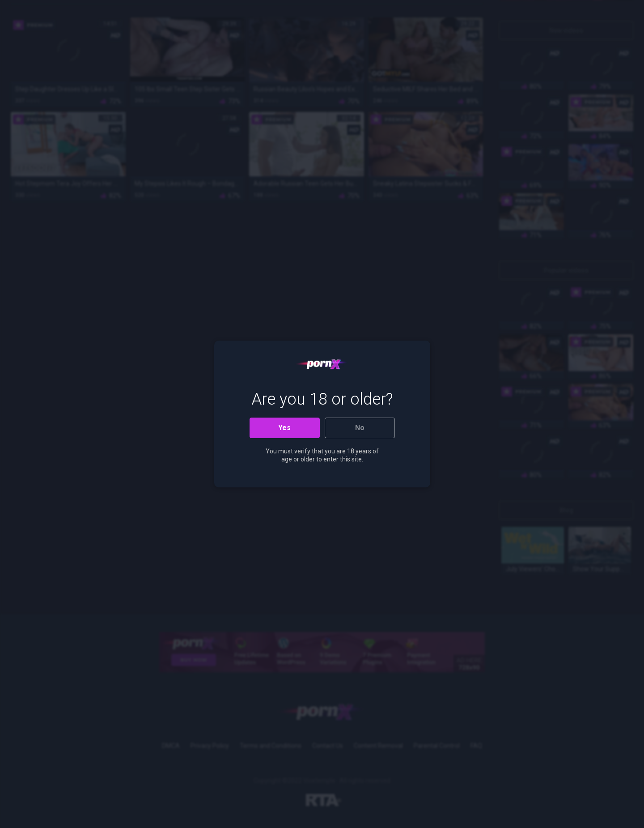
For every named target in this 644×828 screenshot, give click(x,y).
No (360, 428)
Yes (284, 428)
